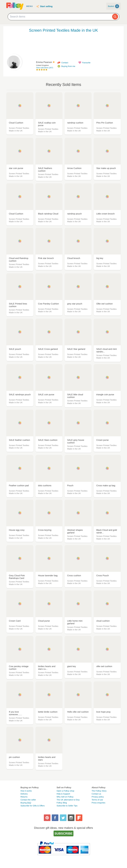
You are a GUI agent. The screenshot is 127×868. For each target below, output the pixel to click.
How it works (26, 791)
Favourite (86, 63)
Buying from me (68, 66)
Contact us (96, 794)
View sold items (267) (45, 68)
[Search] (115, 17)
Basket (114, 6)
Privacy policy (98, 797)
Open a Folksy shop (65, 791)
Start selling (46, 6)
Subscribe (64, 833)
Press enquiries (98, 803)
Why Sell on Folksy (65, 797)
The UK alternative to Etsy (68, 800)
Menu (30, 6)
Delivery (24, 794)
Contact (65, 63)
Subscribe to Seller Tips (67, 806)
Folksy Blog (62, 803)
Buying (26, 803)
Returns (24, 797)
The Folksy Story (99, 791)
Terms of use (97, 800)
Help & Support (63, 794)
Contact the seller (28, 800)
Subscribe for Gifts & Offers (33, 806)
